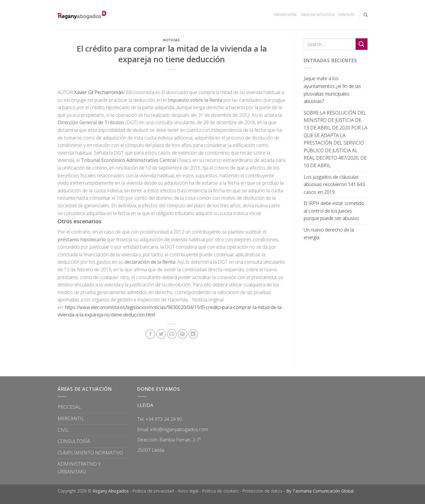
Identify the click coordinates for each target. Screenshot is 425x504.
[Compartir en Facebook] (150, 334)
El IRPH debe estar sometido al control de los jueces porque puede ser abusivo (334, 211)
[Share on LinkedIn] (193, 334)
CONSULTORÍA (74, 441)
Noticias (171, 40)
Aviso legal (188, 491)
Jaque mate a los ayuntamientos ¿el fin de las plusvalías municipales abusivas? (332, 90)
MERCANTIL (71, 418)
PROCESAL (69, 407)
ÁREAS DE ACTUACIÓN (318, 15)
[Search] (366, 15)
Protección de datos (263, 491)
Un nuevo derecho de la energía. (329, 234)
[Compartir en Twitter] (161, 334)
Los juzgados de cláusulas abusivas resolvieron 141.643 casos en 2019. (334, 184)
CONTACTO (347, 15)
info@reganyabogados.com (179, 429)
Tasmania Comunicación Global (323, 491)
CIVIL (63, 430)
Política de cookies (220, 491)
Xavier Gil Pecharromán (99, 92)
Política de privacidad (153, 491)
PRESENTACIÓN (285, 15)
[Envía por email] (172, 334)
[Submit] (362, 44)
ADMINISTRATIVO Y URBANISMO (79, 468)
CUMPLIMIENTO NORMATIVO (90, 453)
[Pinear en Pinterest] (183, 334)
